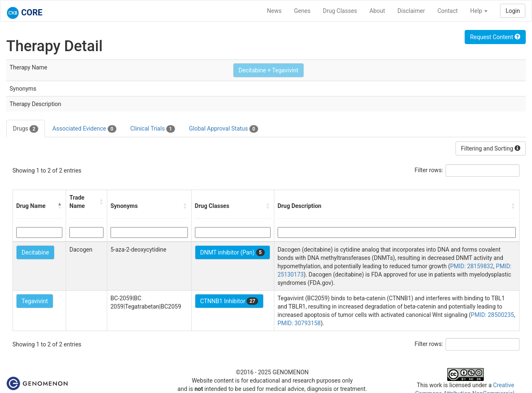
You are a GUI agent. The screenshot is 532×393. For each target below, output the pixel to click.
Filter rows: (429, 170)
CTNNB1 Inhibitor (229, 301)
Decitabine (35, 252)
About (377, 11)
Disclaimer (411, 11)
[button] (60, 206)
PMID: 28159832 (472, 266)
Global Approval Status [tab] (224, 129)
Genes (302, 11)
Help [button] (479, 11)
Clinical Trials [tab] (153, 129)
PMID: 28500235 (493, 315)
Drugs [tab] (26, 129)
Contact (447, 11)
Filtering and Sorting (491, 148)
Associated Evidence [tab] (84, 129)
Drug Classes (340, 11)
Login (513, 11)
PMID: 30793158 (299, 323)
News (274, 11)
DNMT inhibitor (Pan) (233, 252)
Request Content (495, 37)
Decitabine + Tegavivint (268, 70)
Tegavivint (35, 301)
